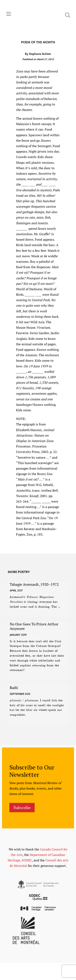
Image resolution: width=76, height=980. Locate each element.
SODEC (27, 860)
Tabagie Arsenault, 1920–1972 (34, 584)
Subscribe (22, 808)
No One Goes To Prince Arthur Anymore (34, 626)
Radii (14, 688)
